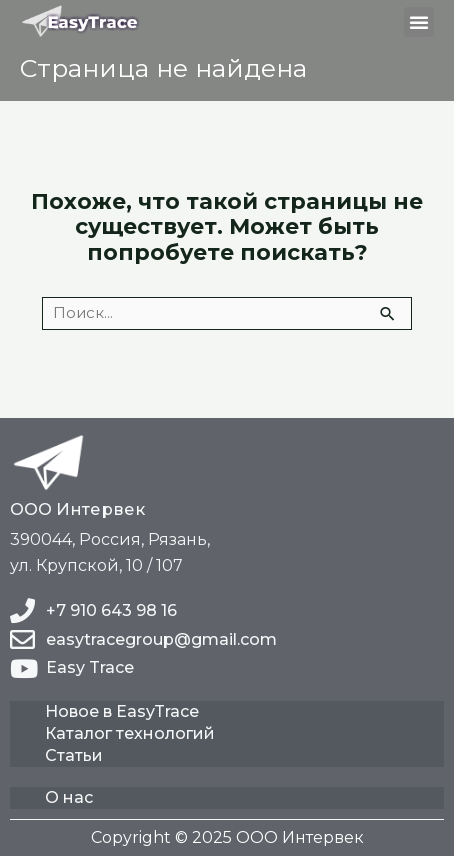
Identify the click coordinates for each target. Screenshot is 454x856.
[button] (419, 22)
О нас (69, 797)
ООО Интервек (77, 509)
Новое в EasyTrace (122, 711)
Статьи (74, 755)
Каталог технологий (130, 733)
